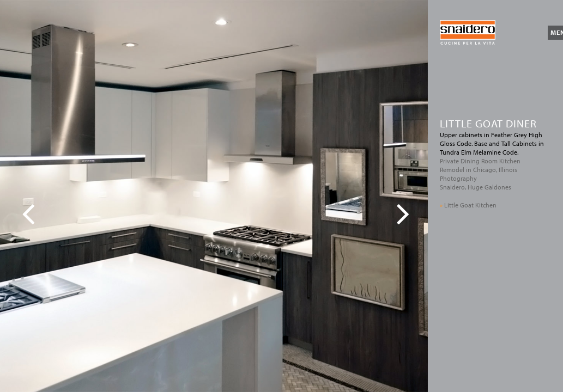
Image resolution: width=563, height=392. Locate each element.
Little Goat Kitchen (468, 205)
